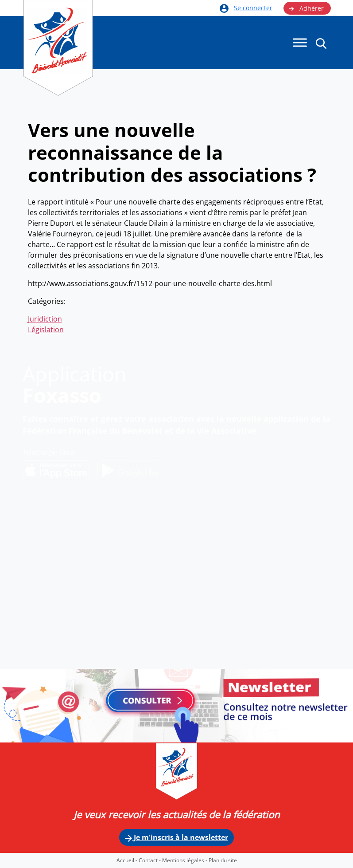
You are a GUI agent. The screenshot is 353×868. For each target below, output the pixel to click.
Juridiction (45, 319)
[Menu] (300, 43)
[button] (321, 43)
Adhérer (306, 8)
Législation (46, 330)
